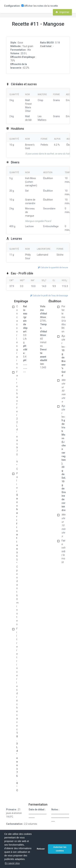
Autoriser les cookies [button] (60, 849)
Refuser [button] (41, 849)
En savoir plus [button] (12, 863)
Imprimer (62, 12)
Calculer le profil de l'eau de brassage (49, 296)
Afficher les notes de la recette (40, 6)
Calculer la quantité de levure (53, 268)
